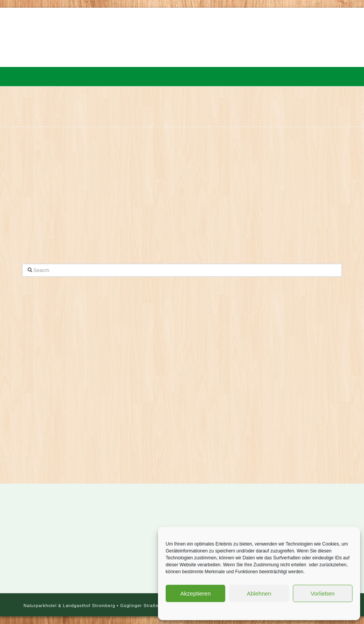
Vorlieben (323, 593)
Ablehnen (259, 593)
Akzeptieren (195, 593)
